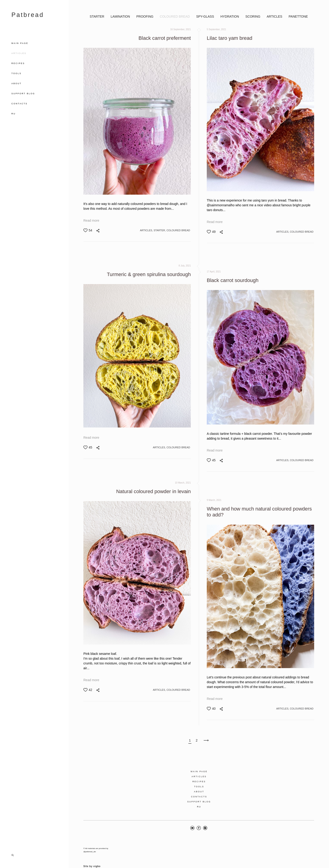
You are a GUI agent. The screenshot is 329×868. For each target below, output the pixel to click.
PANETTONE (298, 16)
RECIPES (18, 63)
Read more (91, 220)
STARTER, (160, 230)
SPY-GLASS (206, 16)
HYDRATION (230, 16)
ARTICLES (19, 53)
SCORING (253, 16)
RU (13, 114)
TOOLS (16, 73)
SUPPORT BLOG (23, 94)
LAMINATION (121, 16)
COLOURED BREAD (175, 16)
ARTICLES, (147, 230)
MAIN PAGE (20, 43)
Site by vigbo (92, 857)
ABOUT (17, 83)
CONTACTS (19, 104)
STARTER (97, 16)
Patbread (28, 15)
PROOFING (145, 16)
